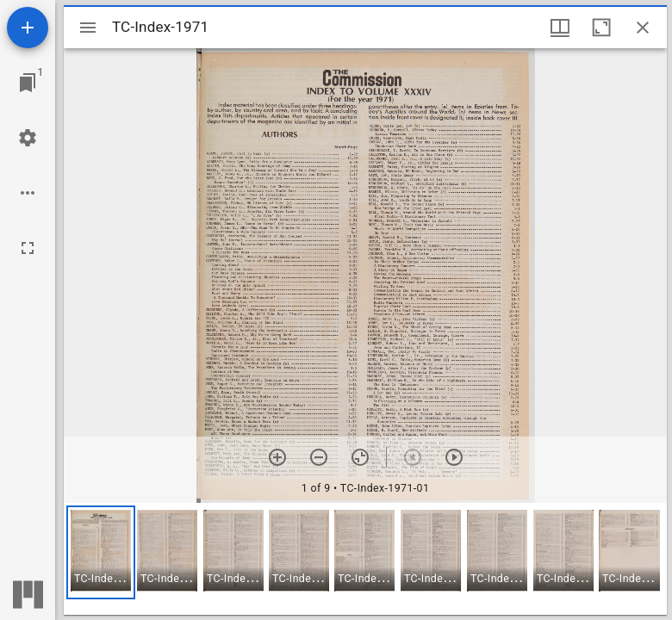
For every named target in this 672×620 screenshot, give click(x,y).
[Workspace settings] (28, 138)
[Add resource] (28, 28)
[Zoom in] (277, 457)
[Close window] (643, 28)
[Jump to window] (28, 83)
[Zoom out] (319, 457)
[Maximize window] (601, 28)
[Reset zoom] (360, 457)
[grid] (365, 559)
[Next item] (454, 457)
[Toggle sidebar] (88, 28)
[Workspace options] (28, 193)
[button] (101, 552)
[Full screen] (28, 248)
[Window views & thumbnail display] (560, 28)
